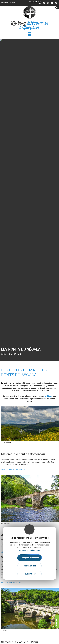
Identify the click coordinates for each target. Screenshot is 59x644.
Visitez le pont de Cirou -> (11, 583)
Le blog (30, 25)
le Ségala (49, 396)
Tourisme (8, 3)
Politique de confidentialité (29, 550)
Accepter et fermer (29, 558)
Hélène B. (18, 354)
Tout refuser (29, 574)
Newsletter (57, 621)
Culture (4, 354)
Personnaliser (29, 566)
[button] (30, 34)
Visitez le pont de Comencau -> (13, 470)
